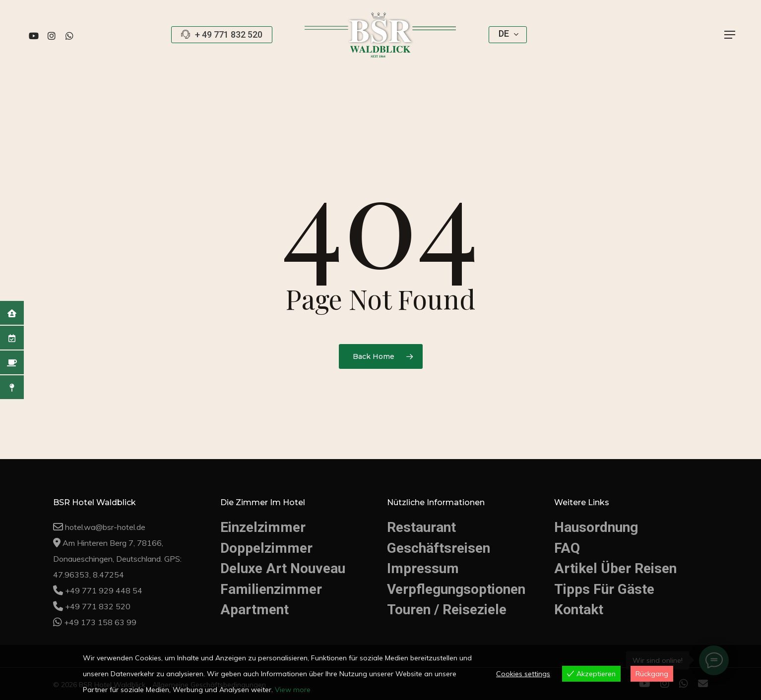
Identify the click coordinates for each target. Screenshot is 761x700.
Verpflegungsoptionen (456, 589)
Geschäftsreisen (439, 548)
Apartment (254, 610)
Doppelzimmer (266, 548)
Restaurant (421, 527)
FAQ (567, 548)
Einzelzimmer (263, 527)
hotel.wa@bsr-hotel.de (105, 527)
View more (293, 690)
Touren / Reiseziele (447, 610)
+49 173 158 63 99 (100, 622)
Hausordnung (596, 527)
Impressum (423, 568)
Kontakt (579, 610)
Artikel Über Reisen (615, 568)
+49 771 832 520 (98, 606)
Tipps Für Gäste (604, 589)
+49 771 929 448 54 (104, 590)
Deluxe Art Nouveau (283, 568)
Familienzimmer (271, 589)
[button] (730, 35)
